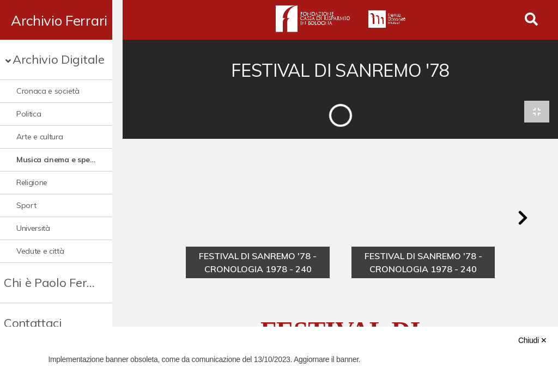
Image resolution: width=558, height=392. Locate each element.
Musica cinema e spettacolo (62, 160)
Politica (29, 114)
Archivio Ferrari (59, 20)
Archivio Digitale (59, 59)
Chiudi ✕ (533, 340)
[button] (523, 219)
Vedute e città (40, 251)
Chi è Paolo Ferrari (55, 283)
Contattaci (33, 323)
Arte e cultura (40, 137)
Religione (32, 182)
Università (33, 228)
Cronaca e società (48, 91)
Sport (26, 205)
